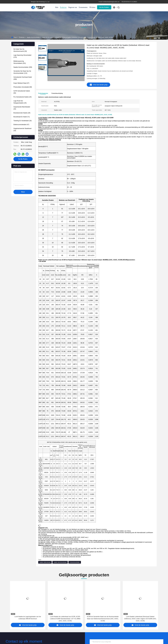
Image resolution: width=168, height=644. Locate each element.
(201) (20, 62)
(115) (22, 72)
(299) (23, 67)
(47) (21, 83)
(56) (22, 92)
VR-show (92, 7)
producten (22, 37)
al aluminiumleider (75, 562)
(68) (23, 87)
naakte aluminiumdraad (60, 562)
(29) (22, 113)
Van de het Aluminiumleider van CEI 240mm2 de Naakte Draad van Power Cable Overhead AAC (28, 618)
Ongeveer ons (73, 7)
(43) (22, 108)
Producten (63, 7)
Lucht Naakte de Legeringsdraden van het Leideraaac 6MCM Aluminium (65, 618)
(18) (23, 121)
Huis (57, 7)
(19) (22, 130)
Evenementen (83, 7)
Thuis (15, 37)
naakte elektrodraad (45, 562)
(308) (23, 78)
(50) (20, 50)
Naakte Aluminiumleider (33, 37)
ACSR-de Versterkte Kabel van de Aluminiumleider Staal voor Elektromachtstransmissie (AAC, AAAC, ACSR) (140, 619)
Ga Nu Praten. (104, 7)
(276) (22, 56)
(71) (22, 117)
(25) (23, 97)
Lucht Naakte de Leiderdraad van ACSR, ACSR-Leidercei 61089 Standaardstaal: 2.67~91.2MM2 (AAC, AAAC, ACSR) (103, 619)
